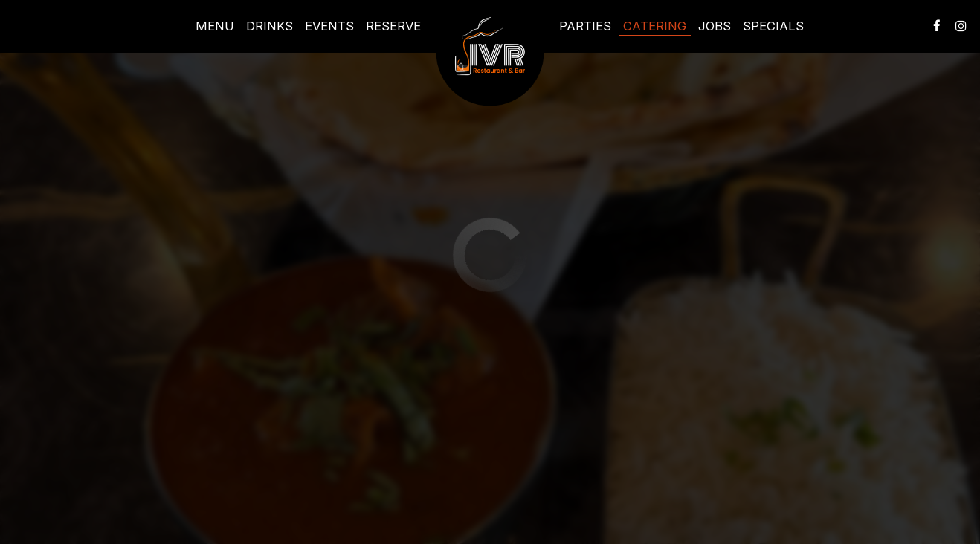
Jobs (715, 26)
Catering (655, 26)
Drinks (270, 26)
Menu (215, 26)
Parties (585, 26)
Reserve (393, 26)
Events (329, 26)
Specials (773, 26)
